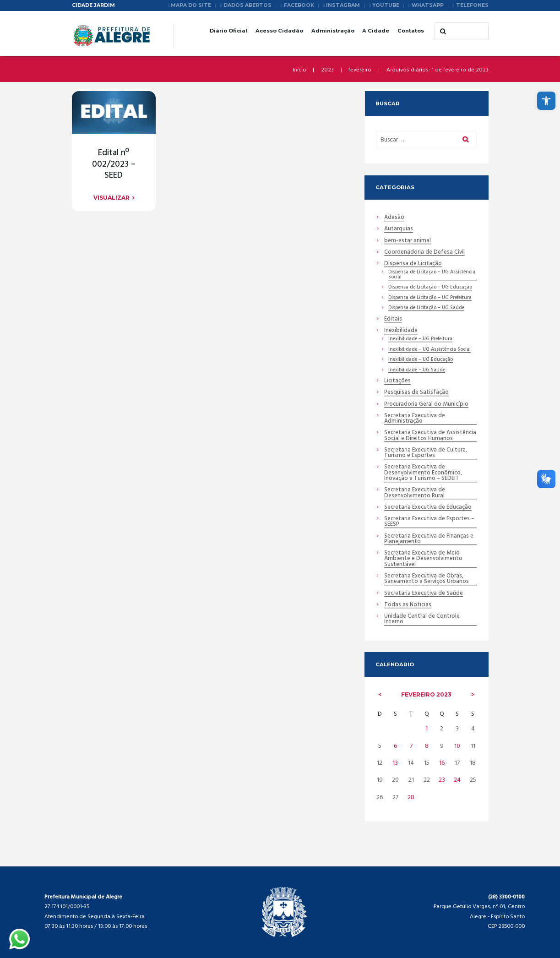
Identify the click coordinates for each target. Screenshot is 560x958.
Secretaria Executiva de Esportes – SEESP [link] (429, 522)
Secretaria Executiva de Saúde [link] (424, 594)
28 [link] (411, 797)
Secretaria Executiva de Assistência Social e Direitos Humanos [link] (430, 436)
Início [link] (299, 70)
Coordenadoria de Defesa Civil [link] (424, 253)
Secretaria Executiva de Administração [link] (415, 419)
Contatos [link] (411, 31)
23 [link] (442, 780)
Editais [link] (393, 319)
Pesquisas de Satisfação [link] (416, 393)
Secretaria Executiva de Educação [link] (428, 508)
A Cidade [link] (376, 31)
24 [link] (457, 780)
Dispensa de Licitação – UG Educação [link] (430, 288)
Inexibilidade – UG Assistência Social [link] (430, 350)
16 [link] (442, 763)
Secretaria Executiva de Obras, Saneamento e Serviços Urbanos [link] (427, 579)
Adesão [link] (394, 218)
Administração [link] (333, 31)
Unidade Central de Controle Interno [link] (422, 620)
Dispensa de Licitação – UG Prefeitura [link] (430, 298)
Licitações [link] (397, 381)
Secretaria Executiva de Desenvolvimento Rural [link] (415, 493)
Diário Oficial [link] (228, 31)
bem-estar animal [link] (408, 241)
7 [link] (411, 746)
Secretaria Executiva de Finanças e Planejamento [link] (429, 539)
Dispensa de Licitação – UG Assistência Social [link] (432, 275)
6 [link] (395, 746)
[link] (546, 101)
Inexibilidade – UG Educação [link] (421, 360)
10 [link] (457, 746)
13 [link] (395, 763)
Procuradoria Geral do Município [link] (426, 405)
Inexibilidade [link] (401, 331)
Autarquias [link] (399, 229)
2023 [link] (327, 70)
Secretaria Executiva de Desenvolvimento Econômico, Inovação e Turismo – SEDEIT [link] (423, 473)
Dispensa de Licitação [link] (413, 264)
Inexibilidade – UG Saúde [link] (417, 370)
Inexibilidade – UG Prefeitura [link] (420, 339)
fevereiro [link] (360, 70)
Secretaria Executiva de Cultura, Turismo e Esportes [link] (426, 453)
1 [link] (427, 729)
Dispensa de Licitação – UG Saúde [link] (426, 308)
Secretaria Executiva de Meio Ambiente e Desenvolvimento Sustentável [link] (423, 559)
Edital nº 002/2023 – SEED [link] (114, 164)
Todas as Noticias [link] (408, 605)
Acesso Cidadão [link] (279, 31)
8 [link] (427, 746)
